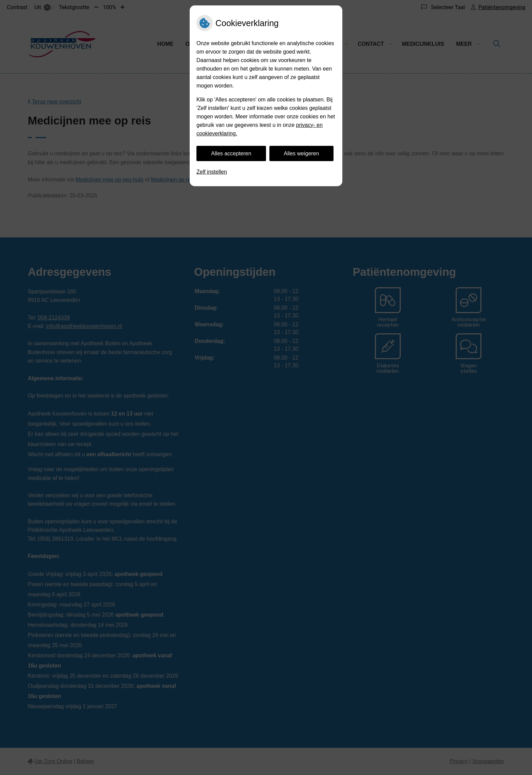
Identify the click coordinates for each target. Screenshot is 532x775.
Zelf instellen (212, 172)
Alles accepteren (231, 153)
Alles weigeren (301, 153)
